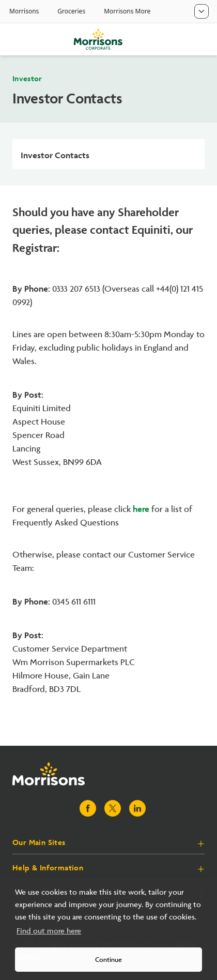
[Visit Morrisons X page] (113, 808)
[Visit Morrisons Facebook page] (88, 808)
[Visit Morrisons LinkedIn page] (137, 808)
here (141, 508)
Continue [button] (109, 960)
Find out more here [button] (49, 931)
